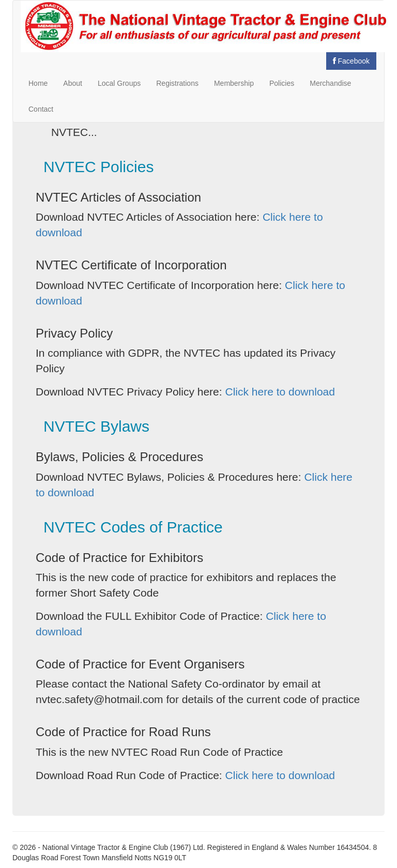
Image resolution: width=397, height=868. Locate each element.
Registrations (177, 83)
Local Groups (119, 83)
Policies (282, 83)
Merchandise (330, 83)
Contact (41, 109)
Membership (234, 83)
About (73, 83)
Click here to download (280, 392)
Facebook (351, 61)
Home (38, 83)
